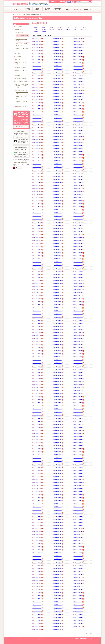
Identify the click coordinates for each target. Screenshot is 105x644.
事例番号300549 (38, 72)
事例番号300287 (38, 339)
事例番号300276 (79, 348)
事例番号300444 (38, 179)
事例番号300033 (79, 596)
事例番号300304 (59, 320)
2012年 (84, 29)
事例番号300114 (79, 513)
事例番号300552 (38, 69)
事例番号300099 (79, 529)
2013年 (76, 29)
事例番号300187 (59, 440)
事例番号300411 (38, 213)
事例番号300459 (38, 164)
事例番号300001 (59, 630)
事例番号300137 (38, 492)
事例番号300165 (79, 461)
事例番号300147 (79, 479)
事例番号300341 (38, 283)
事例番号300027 (79, 602)
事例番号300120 (79, 507)
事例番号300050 (38, 581)
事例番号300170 (38, 458)
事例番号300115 (59, 513)
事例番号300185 (38, 443)
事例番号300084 (79, 544)
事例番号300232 (59, 394)
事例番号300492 (38, 130)
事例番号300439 (79, 182)
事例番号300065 (38, 565)
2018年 (37, 29)
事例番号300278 (38, 348)
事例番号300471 (38, 152)
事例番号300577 (79, 42)
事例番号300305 (38, 320)
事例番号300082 (59, 547)
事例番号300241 (59, 385)
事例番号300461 (59, 161)
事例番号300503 (59, 118)
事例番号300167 (38, 461)
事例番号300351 (79, 271)
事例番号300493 (79, 127)
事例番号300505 (79, 115)
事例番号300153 (79, 473)
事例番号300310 (59, 314)
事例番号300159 (79, 467)
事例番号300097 (59, 532)
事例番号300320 (38, 305)
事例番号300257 (38, 369)
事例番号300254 (38, 372)
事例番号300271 (59, 354)
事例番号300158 (38, 470)
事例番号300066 (79, 562)
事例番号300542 (59, 78)
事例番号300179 (38, 449)
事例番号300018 (79, 611)
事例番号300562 (79, 57)
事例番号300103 (59, 525)
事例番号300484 (79, 137)
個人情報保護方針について (86, 639)
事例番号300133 (59, 495)
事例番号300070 (59, 559)
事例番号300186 (79, 440)
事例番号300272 (38, 354)
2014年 (68, 29)
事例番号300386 (38, 238)
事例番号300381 (79, 241)
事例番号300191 (38, 437)
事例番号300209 (38, 418)
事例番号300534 (38, 87)
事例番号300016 (59, 614)
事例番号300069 (79, 559)
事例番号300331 (59, 293)
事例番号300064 (59, 565)
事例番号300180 (79, 446)
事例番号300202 (59, 424)
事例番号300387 (79, 235)
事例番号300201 (79, 424)
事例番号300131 (38, 498)
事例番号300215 (38, 412)
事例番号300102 (79, 525)
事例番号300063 (79, 565)
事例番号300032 (38, 599)
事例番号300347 (38, 277)
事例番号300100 (59, 529)
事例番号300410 (59, 213)
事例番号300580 (79, 39)
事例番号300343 (59, 280)
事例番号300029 (38, 602)
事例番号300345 (79, 277)
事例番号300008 (38, 623)
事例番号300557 (59, 63)
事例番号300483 (38, 140)
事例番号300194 (38, 434)
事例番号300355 (59, 268)
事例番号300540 (38, 81)
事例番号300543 (38, 78)
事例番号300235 (59, 391)
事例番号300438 (38, 185)
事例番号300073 (59, 556)
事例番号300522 (38, 100)
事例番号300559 (79, 60)
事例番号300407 (59, 216)
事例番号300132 (79, 495)
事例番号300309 (79, 314)
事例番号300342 (79, 280)
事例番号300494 (59, 127)
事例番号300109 (59, 519)
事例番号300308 (38, 317)
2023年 (53, 27)
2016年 (53, 29)
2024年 (45, 27)
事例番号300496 (79, 124)
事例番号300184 (59, 443)
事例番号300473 (59, 149)
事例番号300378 (79, 244)
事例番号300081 (79, 547)
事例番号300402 (38, 222)
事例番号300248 (38, 378)
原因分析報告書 (27, 14)
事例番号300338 (38, 287)
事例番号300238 (59, 388)
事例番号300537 (38, 84)
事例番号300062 (38, 568)
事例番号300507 (38, 115)
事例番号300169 (59, 458)
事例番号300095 (38, 535)
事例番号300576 (38, 45)
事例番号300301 (59, 323)
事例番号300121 (59, 507)
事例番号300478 (79, 143)
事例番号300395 (59, 228)
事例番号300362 (38, 262)
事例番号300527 (59, 94)
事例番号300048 (79, 581)
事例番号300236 (38, 391)
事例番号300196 (59, 431)
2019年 (84, 27)
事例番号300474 (38, 149)
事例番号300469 (79, 152)
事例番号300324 (79, 299)
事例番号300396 (38, 228)
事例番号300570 (38, 51)
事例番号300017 (38, 614)
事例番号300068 (38, 562)
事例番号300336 (79, 287)
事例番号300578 (59, 42)
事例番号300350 (38, 274)
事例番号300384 (79, 238)
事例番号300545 (59, 75)
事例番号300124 (59, 504)
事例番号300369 (79, 253)
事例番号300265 (59, 360)
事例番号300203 (38, 424)
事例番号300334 (59, 290)
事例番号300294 (79, 329)
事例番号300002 (38, 630)
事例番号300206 (38, 421)
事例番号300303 (79, 320)
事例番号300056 (38, 574)
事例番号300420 (38, 204)
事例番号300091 (59, 538)
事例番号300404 (59, 219)
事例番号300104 (38, 525)
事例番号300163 (59, 464)
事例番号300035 (38, 596)
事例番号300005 (38, 627)
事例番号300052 (59, 577)
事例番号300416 (59, 207)
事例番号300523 (79, 97)
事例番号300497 (59, 124)
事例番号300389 (38, 235)
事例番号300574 (79, 45)
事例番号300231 (79, 394)
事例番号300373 (59, 250)
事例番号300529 (79, 91)
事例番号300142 (59, 486)
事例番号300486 (38, 137)
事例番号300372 (79, 250)
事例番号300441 (38, 182)
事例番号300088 (59, 541)
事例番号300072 (79, 556)
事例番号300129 (79, 498)
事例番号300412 (79, 210)
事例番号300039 (79, 590)
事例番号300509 (59, 112)
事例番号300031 (59, 599)
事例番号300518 (59, 103)
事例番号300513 (38, 109)
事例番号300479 (59, 143)
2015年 (61, 29)
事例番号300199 (59, 427)
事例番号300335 (38, 290)
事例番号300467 (59, 155)
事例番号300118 (59, 510)
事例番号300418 (79, 204)
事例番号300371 (38, 253)
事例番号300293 (38, 333)
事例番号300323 (38, 302)
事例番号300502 (79, 118)
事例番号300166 (59, 461)
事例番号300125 (38, 504)
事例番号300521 (59, 100)
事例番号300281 (38, 345)
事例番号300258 (79, 366)
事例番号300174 (79, 452)
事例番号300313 (59, 311)
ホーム (14, 14)
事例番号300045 (79, 584)
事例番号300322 (59, 302)
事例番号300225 (79, 400)
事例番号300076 (59, 553)
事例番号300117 (79, 510)
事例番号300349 (59, 274)
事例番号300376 (59, 247)
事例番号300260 (38, 366)
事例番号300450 (38, 173)
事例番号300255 (79, 369)
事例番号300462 (38, 161)
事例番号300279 (79, 345)
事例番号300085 (59, 544)
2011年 (37, 32)
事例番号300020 (38, 611)
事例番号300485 (59, 137)
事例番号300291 (79, 333)
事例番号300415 (79, 207)
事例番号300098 (38, 532)
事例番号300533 (59, 87)
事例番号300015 (79, 614)
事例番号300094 (59, 535)
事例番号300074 (38, 556)
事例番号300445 (79, 176)
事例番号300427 (79, 195)
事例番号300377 (38, 247)
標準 (69, 2)
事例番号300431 (59, 192)
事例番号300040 (59, 590)
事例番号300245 (38, 381)
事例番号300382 (59, 241)
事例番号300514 (79, 106)
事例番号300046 (59, 584)
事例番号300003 (79, 627)
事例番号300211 (59, 415)
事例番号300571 (79, 48)
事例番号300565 (79, 54)
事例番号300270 (79, 354)
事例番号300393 (38, 231)
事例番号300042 (79, 587)
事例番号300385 (59, 238)
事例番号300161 (38, 467)
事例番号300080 (38, 550)
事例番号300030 (79, 599)
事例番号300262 (59, 363)
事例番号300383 (38, 241)
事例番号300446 (59, 176)
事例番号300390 (79, 231)
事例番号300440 (59, 182)
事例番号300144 (79, 483)
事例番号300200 (38, 427)
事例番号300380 (38, 244)
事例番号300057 (79, 571)
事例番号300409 (79, 213)
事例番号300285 (79, 339)
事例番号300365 (38, 259)
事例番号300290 (38, 336)
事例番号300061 (59, 568)
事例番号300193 (59, 434)
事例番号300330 (79, 293)
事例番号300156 (79, 470)
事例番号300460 (79, 161)
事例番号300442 (79, 179)
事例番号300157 (59, 470)
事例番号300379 (59, 244)
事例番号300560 (59, 60)
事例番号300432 (38, 192)
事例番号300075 (79, 553)
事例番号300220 (59, 406)
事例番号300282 (79, 342)
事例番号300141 (79, 486)
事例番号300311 (38, 314)
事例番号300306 (79, 317)
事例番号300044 (38, 587)
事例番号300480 (38, 143)
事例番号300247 (59, 378)
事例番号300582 (38, 39)
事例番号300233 (38, 394)
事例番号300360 (79, 262)
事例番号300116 (38, 513)
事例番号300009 (79, 620)
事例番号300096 (79, 532)
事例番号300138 (79, 489)
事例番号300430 (79, 192)
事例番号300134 (38, 495)
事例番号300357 (79, 265)
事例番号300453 (38, 170)
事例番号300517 (79, 103)
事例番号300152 (38, 476)
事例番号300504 (38, 118)
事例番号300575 (59, 45)
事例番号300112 (59, 516)
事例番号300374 (38, 250)
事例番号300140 (38, 489)
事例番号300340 (59, 283)
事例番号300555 (38, 66)
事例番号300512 (59, 109)
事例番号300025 (59, 605)
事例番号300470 (59, 152)
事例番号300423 (38, 201)
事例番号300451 (79, 170)
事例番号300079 (59, 550)
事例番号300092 (38, 538)
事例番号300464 (59, 158)
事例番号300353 (38, 271)
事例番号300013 (59, 617)
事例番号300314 (38, 311)
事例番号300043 (59, 587)
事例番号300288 (79, 336)
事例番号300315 (79, 308)
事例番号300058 (59, 571)
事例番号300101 (38, 529)
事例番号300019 (59, 611)
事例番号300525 (38, 97)
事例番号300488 (59, 133)
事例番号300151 (59, 476)
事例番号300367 (59, 256)
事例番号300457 (79, 164)
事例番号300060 (79, 568)
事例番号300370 (59, 253)
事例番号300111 (79, 516)
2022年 (61, 27)
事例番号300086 (38, 544)
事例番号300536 (59, 84)
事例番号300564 (38, 57)
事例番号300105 (79, 522)
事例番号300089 (38, 541)
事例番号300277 (59, 348)
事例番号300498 (38, 124)
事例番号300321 (79, 302)
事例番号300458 (59, 164)
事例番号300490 (79, 130)
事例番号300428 (59, 195)
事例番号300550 (79, 69)
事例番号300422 (59, 201)
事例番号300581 (59, 39)
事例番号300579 (38, 42)
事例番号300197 (38, 431)
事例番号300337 (59, 287)
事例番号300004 (59, 627)
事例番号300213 (79, 412)
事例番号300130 (59, 498)
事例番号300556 (79, 63)
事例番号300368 (38, 256)
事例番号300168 (79, 458)
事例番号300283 (59, 342)
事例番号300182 (38, 446)
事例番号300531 (38, 91)
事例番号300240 (79, 385)
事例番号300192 (79, 434)
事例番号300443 (59, 179)
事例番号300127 (59, 501)
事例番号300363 (79, 259)
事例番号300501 (38, 121)
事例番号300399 (38, 225)
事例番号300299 (38, 326)
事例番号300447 (38, 176)
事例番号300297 (79, 326)
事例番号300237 (79, 388)
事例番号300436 (79, 185)
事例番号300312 (79, 311)
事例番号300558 (38, 63)
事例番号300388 (59, 235)
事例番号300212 (38, 415)
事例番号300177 (79, 449)
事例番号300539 (59, 81)
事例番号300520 (79, 100)
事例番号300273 (79, 351)
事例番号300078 (79, 550)
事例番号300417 (38, 207)
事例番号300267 (79, 357)
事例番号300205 (59, 421)
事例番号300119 (38, 510)
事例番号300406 (79, 216)
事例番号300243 (79, 381)
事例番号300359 (38, 265)
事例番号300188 (38, 440)
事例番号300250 (59, 375)
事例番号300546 (38, 75)
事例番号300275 (38, 351)
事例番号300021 (79, 608)
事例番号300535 (79, 84)
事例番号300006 (79, 623)
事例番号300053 (38, 577)
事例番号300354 (79, 268)
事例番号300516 (38, 106)
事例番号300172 (59, 455)
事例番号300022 (59, 608)
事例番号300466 (79, 155)
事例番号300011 (38, 620)
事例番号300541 (79, 78)
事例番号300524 (59, 97)
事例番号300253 (59, 372)
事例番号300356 (38, 268)
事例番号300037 (59, 593)
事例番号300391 (59, 231)
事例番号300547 (79, 72)
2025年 (37, 27)
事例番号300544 (79, 75)
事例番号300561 (38, 60)
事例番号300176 (38, 452)
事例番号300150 (79, 476)
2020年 (76, 27)
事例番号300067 (59, 562)
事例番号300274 (59, 351)
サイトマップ (54, 2)
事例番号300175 (59, 452)
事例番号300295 (59, 329)
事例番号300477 (38, 146)
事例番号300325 (59, 299)
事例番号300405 (38, 219)
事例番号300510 (38, 112)
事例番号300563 (59, 57)
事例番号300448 (79, 173)
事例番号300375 (79, 247)
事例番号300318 (79, 305)
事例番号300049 (59, 581)
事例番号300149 (38, 479)
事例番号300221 (38, 406)
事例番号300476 (59, 146)
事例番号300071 (38, 559)
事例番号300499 (79, 121)
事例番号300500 (59, 121)
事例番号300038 (38, 593)
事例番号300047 (38, 584)
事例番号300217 (59, 409)
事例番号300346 (59, 277)
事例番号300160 (59, 467)
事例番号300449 (59, 173)
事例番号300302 (38, 323)
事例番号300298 (59, 326)
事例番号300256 (59, 369)
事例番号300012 (79, 617)
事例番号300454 (79, 167)
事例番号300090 (79, 538)
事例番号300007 (59, 623)
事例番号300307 (59, 317)
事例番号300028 (59, 602)
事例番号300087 (79, 541)
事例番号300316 (59, 308)
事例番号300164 (38, 464)
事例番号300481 (79, 140)
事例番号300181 (59, 446)
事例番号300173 (38, 455)
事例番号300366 (79, 256)
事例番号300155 (38, 473)
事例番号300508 (79, 112)
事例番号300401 (59, 222)
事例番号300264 (79, 360)
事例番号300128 (38, 501)
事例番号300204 (79, 421)
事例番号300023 (38, 608)
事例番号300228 (79, 397)
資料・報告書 (19, 14)
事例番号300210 (79, 415)
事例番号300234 (79, 391)
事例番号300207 (79, 418)
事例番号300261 (79, 363)
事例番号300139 (59, 489)
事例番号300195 (79, 431)
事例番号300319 (59, 305)
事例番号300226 (59, 400)
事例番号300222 (79, 403)
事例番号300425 (59, 198)
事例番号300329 (38, 296)
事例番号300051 (79, 577)
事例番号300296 (38, 329)
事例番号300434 (59, 189)
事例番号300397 (79, 225)
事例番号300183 (79, 443)
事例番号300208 (59, 418)
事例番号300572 (59, 48)
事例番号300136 (59, 492)
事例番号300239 (38, 388)
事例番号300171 (79, 455)
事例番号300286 (59, 339)
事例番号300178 (59, 449)
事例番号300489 (38, 133)
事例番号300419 (59, 204)
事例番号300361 (59, 262)
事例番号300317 (38, 308)
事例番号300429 (38, 195)
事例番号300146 (38, 483)
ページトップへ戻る (88, 633)
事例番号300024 (79, 605)
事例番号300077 (38, 553)
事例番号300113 (38, 516)
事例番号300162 (79, 464)
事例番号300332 (38, 293)
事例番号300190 (59, 437)
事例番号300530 (59, 91)
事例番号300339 (79, 283)
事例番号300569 (59, 51)
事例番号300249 (79, 375)
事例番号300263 (38, 363)
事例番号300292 (59, 333)
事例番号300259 (59, 366)
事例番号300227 (38, 400)
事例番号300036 (79, 593)
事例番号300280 (59, 345)
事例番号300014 (38, 617)
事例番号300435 (38, 189)
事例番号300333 (79, 290)
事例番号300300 (79, 323)
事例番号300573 (38, 48)
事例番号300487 (79, 133)
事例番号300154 (59, 473)
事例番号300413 (59, 210)
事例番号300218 (38, 409)
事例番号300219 (79, 406)
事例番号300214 (59, 412)
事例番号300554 (59, 66)
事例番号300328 (59, 296)
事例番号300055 (59, 574)
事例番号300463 (79, 158)
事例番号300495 (38, 127)
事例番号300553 (79, 66)
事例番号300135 (79, 492)
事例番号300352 (59, 271)
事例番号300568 (79, 51)
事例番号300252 (79, 372)
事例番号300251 (38, 375)
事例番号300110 (38, 519)
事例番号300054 (79, 574)
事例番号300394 (79, 228)
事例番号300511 (79, 109)
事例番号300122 (38, 507)
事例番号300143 (38, 486)
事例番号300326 (38, 299)
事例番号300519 (38, 103)
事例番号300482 (59, 140)
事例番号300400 (79, 222)
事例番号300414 (38, 210)
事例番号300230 (38, 397)
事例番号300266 (38, 360)
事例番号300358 (59, 265)
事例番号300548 (59, 72)
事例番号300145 (59, 483)
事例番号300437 (59, 185)
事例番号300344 (38, 280)
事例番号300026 (38, 605)
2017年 (45, 29)
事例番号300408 (38, 216)
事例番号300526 (79, 94)
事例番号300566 (59, 54)
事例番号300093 (79, 535)
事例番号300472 (79, 149)
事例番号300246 (79, 378)
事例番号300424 (79, 198)
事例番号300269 (38, 357)
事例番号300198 (79, 427)
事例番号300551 (59, 69)
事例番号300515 (59, 106)
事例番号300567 (38, 54)
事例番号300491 (59, 130)
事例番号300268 (59, 357)
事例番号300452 (59, 170)
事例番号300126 (79, 501)
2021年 (68, 27)
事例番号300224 (38, 403)
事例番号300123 (79, 504)
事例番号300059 (38, 571)
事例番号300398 (59, 225)
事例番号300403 (79, 219)
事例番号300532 (79, 87)
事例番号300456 (38, 167)
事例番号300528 (38, 94)
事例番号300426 (38, 198)
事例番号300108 (79, 519)
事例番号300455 (59, 167)
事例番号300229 (59, 397)
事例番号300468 (38, 155)
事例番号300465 (38, 158)
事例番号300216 (79, 409)
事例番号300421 (79, 201)
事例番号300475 (79, 146)
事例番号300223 (59, 403)
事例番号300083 (38, 547)
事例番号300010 (59, 620)
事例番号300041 (38, 590)
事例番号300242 (38, 385)
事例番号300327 (79, 296)
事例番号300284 (38, 342)
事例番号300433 (79, 189)
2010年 (45, 32)
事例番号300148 (59, 479)
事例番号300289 (59, 336)
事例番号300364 (59, 259)
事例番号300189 (79, 437)
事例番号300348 (79, 274)
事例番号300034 (59, 596)
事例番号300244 (59, 381)
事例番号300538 (79, 81)
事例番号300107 (38, 522)
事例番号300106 (59, 522)
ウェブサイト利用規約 (74, 639)
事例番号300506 (59, 115)
